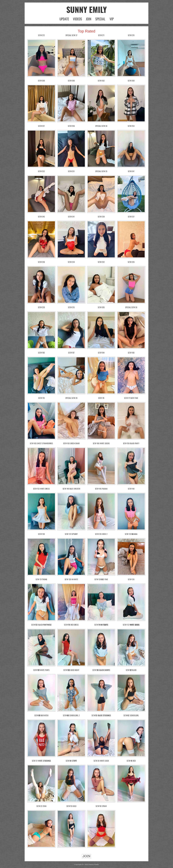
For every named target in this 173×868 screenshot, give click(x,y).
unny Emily (94, 865)
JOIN (89, 19)
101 (38, 670)
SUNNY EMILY (87, 9)
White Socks (135, 625)
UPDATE (64, 19)
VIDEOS (77, 19)
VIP (112, 19)
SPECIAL (100, 19)
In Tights (105, 625)
